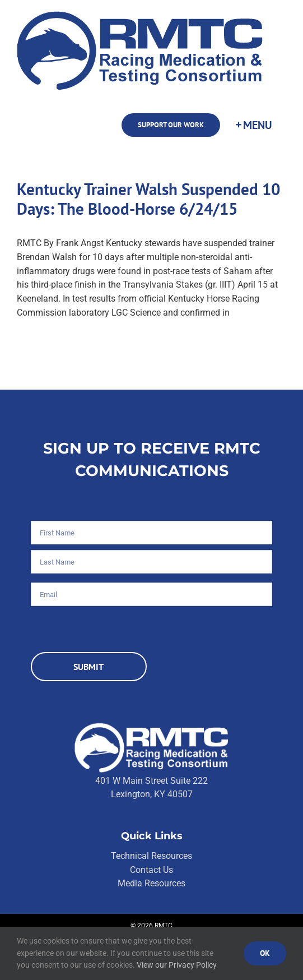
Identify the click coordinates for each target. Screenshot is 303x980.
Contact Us (151, 870)
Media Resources (151, 883)
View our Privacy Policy (177, 965)
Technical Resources (151, 856)
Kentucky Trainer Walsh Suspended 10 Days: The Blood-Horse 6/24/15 (148, 199)
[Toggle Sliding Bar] (253, 125)
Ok (265, 953)
